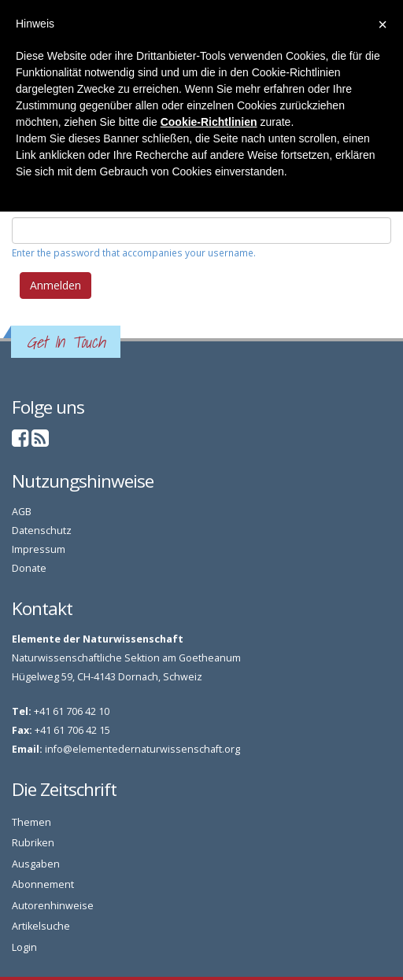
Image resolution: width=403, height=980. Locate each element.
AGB (22, 512)
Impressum (39, 549)
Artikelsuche (41, 926)
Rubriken (33, 843)
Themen (31, 822)
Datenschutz (42, 531)
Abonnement (43, 884)
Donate (29, 568)
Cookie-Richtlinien (209, 122)
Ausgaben (36, 864)
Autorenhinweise (53, 906)
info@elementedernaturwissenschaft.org (142, 749)
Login (24, 947)
